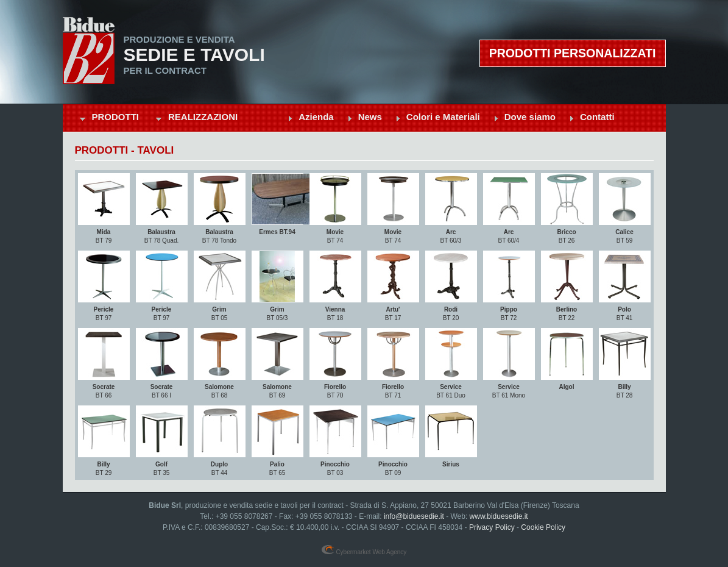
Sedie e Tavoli (194, 55)
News (370, 117)
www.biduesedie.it (499, 516)
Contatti (597, 117)
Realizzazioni (203, 117)
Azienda (316, 117)
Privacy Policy (492, 527)
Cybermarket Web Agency (364, 552)
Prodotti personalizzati (573, 53)
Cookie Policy (543, 527)
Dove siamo (530, 117)
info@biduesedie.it (414, 516)
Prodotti (116, 117)
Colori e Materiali (443, 117)
